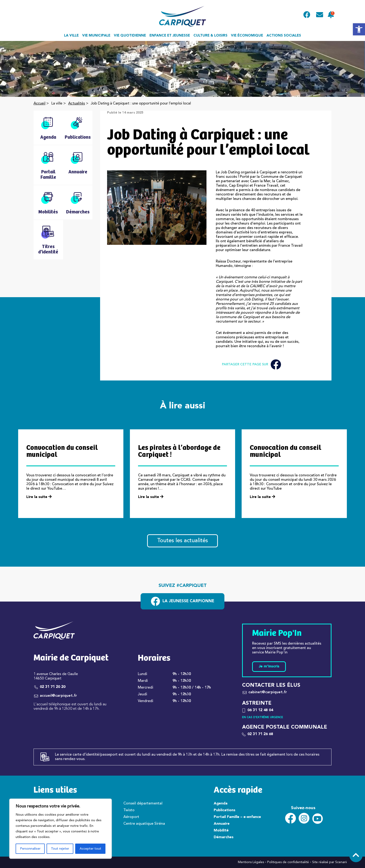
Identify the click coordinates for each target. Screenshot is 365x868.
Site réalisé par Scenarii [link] (330, 862)
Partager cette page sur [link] (251, 365)
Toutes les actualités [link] (182, 541)
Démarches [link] (224, 837)
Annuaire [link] (222, 824)
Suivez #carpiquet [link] (183, 586)
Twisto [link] (129, 810)
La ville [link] (71, 36)
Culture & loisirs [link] (210, 36)
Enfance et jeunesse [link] (170, 36)
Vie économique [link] (247, 36)
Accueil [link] (39, 104)
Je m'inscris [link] (269, 666)
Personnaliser (30, 849)
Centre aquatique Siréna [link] (144, 824)
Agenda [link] (221, 804)
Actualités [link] (77, 104)
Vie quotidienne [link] (130, 36)
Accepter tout (90, 849)
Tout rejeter (60, 849)
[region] (61, 829)
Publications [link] (225, 810)
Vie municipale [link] (96, 36)
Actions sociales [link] (284, 36)
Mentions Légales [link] (251, 862)
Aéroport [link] (131, 817)
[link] (359, 29)
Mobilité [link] (221, 831)
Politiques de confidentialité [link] (288, 862)
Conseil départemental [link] (143, 804)
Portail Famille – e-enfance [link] (237, 817)
